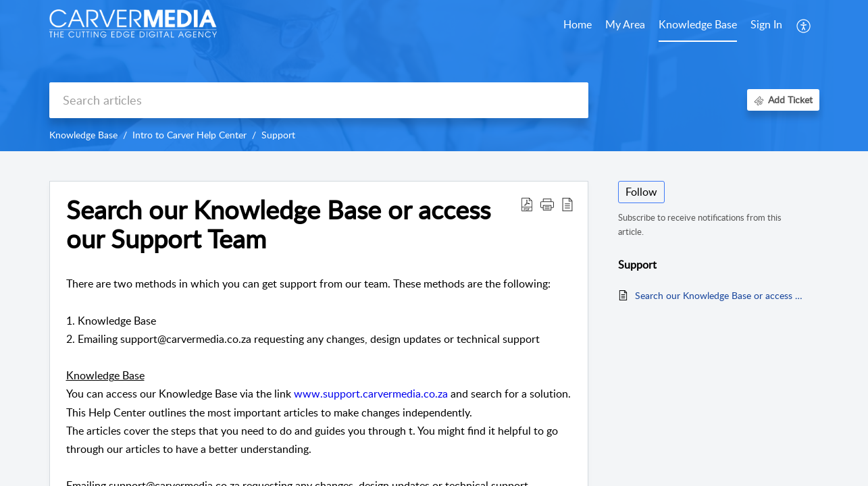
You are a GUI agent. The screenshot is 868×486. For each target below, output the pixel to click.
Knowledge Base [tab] (698, 24)
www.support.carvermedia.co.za (371, 394)
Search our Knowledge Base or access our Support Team (278, 225)
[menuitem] (766, 26)
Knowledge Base (83, 135)
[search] (319, 100)
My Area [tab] (625, 24)
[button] (547, 204)
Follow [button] (641, 192)
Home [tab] (578, 24)
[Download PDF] (527, 204)
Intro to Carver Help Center (189, 135)
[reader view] (567, 204)
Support (278, 135)
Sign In (766, 24)
